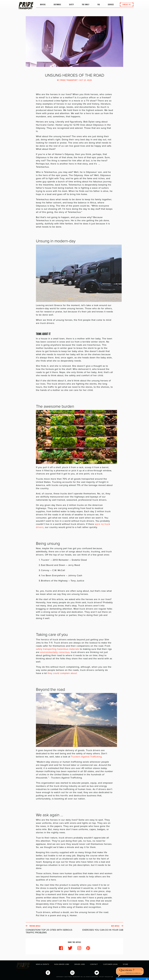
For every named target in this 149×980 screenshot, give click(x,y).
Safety (72, 4)
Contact (94, 964)
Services (111, 4)
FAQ (99, 4)
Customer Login (110, 964)
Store (126, 964)
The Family (84, 5)
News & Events (43, 964)
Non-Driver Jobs (62, 964)
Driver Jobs (80, 964)
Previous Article (50, 929)
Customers (57, 4)
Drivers (43, 4)
